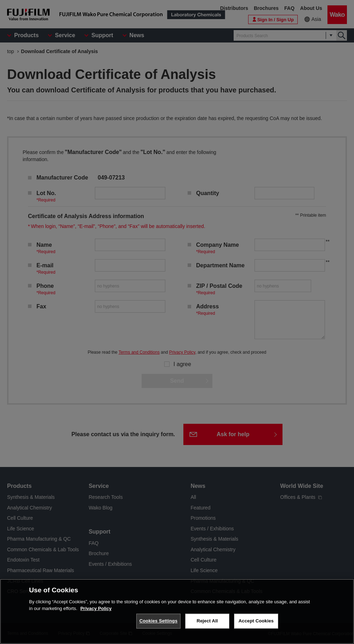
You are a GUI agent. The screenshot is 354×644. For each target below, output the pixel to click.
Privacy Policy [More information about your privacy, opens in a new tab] (96, 608)
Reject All (207, 621)
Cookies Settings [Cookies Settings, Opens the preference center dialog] (159, 621)
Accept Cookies (256, 621)
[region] (177, 611)
